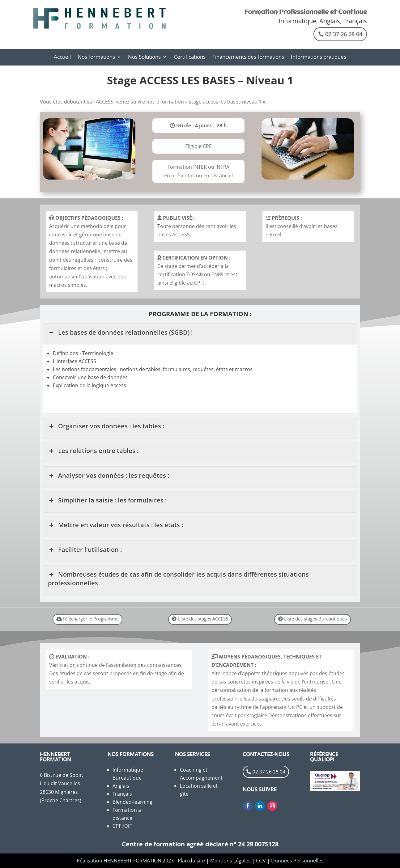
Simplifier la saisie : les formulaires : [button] (107, 500)
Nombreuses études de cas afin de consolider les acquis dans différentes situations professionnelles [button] (178, 579)
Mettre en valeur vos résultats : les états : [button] (115, 525)
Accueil (62, 57)
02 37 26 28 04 (344, 34)
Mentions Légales (230, 861)
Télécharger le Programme (91, 619)
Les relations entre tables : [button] (93, 451)
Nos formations (96, 57)
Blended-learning (132, 802)
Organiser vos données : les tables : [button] (106, 426)
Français (122, 794)
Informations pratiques (319, 57)
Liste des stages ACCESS (203, 619)
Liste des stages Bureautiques (315, 619)
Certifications (190, 57)
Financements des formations (248, 57)
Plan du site (191, 861)
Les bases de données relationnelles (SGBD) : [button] (120, 332)
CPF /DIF (122, 826)
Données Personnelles (297, 861)
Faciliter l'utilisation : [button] (85, 550)
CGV (261, 861)
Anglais (121, 786)
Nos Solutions (144, 57)
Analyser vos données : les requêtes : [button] (108, 476)
